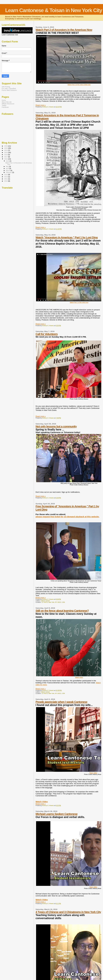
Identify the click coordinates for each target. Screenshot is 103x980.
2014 (6, 177)
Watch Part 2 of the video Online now (79, 85)
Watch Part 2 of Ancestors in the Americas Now (64, 30)
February (9, 172)
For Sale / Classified (9, 88)
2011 (6, 179)
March (8, 171)
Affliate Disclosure (8, 104)
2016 (6, 159)
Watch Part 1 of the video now (79, 302)
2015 (6, 174)
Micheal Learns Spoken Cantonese (56, 814)
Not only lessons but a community (56, 426)
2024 (6, 150)
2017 (6, 157)
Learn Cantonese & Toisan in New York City (54, 10)
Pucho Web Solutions (9, 90)
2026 (6, 146)
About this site (7, 102)
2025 (6, 148)
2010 (6, 181)
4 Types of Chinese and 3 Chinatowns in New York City (68, 912)
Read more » (41, 105)
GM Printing (6, 87)
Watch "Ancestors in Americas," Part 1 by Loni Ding (67, 237)
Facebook (5, 107)
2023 (6, 152)
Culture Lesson (45, 601)
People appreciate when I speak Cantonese (61, 702)
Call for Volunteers (47, 334)
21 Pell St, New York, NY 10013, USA (53, 602)
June (8, 161)
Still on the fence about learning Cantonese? (62, 611)
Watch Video (79, 677)
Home (4, 100)
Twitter (4, 105)
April (8, 168)
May (8, 166)
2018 (6, 155)
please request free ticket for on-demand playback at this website (67, 517)
